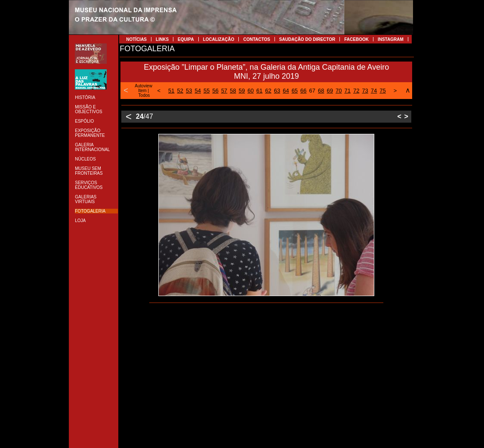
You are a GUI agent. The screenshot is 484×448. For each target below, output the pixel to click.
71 (347, 91)
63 (277, 91)
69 (330, 91)
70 (339, 91)
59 (242, 91)
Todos (144, 95)
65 (295, 91)
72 (356, 91)
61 (259, 91)
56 (215, 91)
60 (250, 91)
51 (171, 91)
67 (312, 91)
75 (382, 91)
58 (233, 91)
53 (189, 91)
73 (365, 91)
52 (180, 91)
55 (207, 91)
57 (224, 91)
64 (286, 91)
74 (374, 91)
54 (197, 91)
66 (303, 91)
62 (268, 91)
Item (142, 91)
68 (321, 91)
